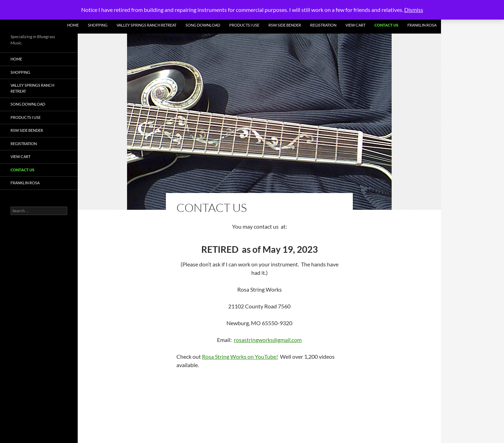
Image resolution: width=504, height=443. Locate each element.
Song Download (203, 25)
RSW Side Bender (285, 25)
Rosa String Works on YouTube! (240, 356)
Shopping (98, 25)
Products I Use (244, 25)
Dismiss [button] (414, 10)
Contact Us (386, 25)
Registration (323, 25)
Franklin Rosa (422, 25)
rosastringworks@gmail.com (268, 340)
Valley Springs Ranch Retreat (146, 25)
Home (73, 25)
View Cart (355, 25)
